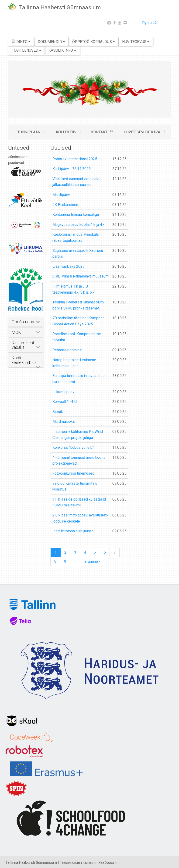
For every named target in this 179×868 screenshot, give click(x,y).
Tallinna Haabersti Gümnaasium (60, 7)
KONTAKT (102, 132)
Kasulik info (62, 50)
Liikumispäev (63, 392)
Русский (150, 23)
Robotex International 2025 (75, 159)
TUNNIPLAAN (31, 132)
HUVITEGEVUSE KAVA (144, 132)
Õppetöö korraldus (93, 42)
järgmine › (92, 561)
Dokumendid (51, 42)
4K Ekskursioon (65, 205)
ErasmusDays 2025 (69, 266)
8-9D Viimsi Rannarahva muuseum (81, 276)
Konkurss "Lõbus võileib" (73, 447)
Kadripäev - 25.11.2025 (72, 169)
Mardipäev (61, 195)
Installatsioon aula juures (73, 531)
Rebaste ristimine (67, 350)
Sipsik (58, 412)
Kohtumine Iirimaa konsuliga (76, 215)
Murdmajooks (64, 422)
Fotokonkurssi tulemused (73, 473)
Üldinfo (21, 42)
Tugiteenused (26, 50)
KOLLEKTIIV (69, 132)
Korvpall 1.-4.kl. (65, 402)
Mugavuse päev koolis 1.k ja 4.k (79, 225)
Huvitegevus (136, 42)
